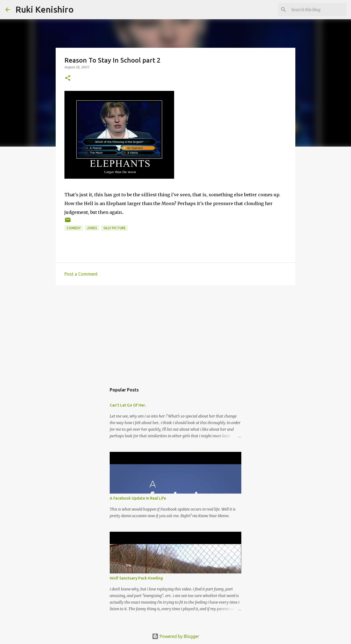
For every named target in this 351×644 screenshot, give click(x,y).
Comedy (74, 228)
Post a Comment (81, 274)
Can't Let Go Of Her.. (128, 405)
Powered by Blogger (175, 636)
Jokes (92, 228)
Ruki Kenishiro (45, 9)
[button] (68, 78)
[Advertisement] (175, 332)
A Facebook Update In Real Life (138, 498)
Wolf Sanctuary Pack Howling (136, 578)
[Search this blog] (318, 10)
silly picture (114, 228)
